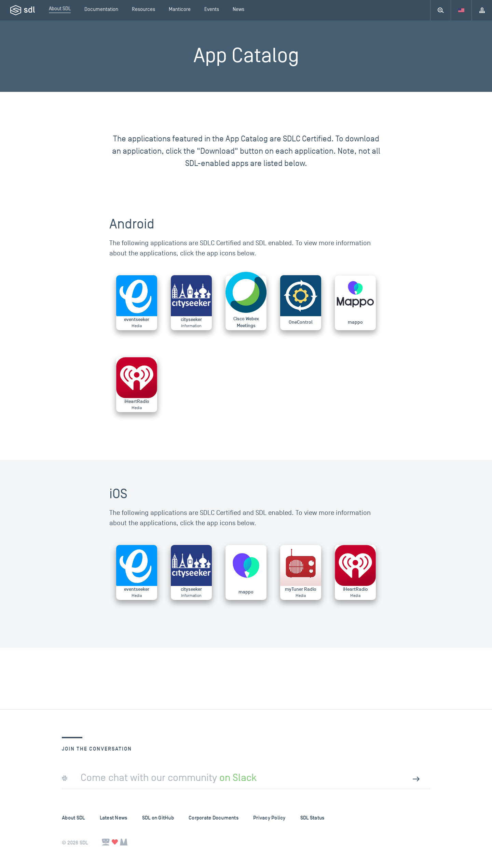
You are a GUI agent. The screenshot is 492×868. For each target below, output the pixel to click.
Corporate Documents (214, 818)
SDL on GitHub (158, 818)
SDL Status (312, 818)
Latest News (114, 818)
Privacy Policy (269, 818)
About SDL (73, 818)
